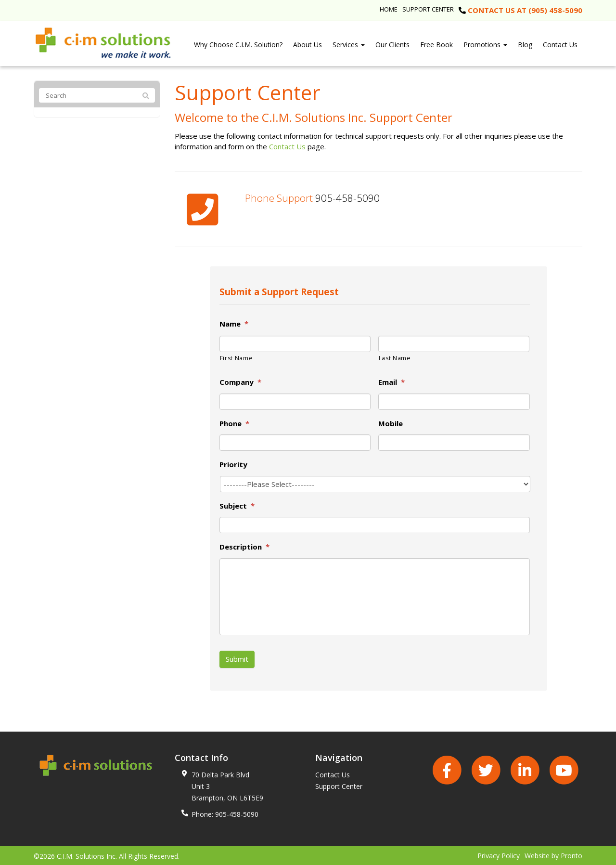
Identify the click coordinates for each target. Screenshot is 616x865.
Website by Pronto (553, 855)
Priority (233, 465)
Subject (237, 506)
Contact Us (560, 45)
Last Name (395, 358)
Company (240, 382)
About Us (308, 45)
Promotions (485, 45)
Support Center (428, 9)
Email (391, 382)
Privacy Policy (499, 855)
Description (244, 547)
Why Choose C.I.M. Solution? (238, 45)
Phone (234, 424)
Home (389, 9)
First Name (237, 358)
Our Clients (392, 45)
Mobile (391, 424)
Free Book (436, 45)
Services (349, 45)
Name (234, 324)
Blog (525, 45)
